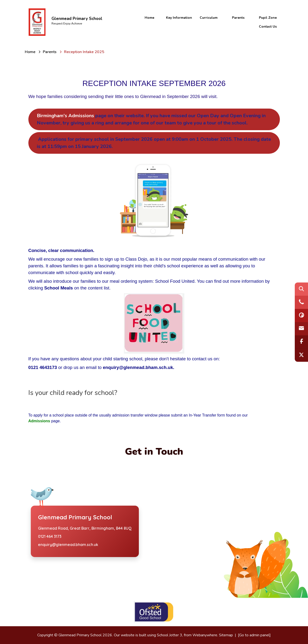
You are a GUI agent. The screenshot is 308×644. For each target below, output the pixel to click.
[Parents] (50, 52)
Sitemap (226, 635)
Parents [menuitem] (238, 18)
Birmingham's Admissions (151, 119)
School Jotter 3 (170, 635)
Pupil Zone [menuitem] (268, 18)
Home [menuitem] (149, 18)
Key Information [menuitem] (179, 18)
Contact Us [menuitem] (268, 27)
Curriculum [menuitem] (209, 18)
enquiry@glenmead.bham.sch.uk (68, 545)
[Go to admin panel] (254, 635)
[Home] (30, 52)
